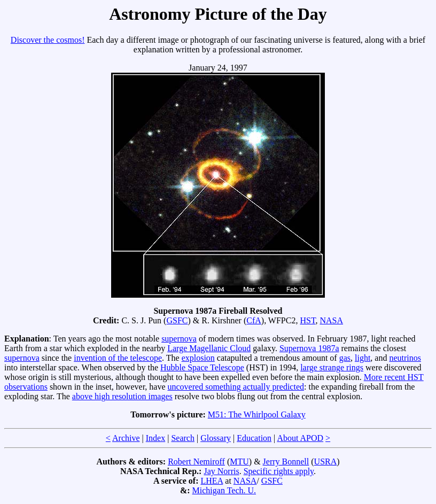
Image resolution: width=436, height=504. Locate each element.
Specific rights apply (279, 471)
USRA (326, 462)
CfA (254, 320)
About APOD (300, 438)
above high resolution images (122, 396)
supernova (179, 339)
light (363, 358)
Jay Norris (221, 471)
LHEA (212, 481)
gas (345, 358)
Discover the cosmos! (48, 40)
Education (254, 438)
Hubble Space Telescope (202, 367)
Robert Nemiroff (196, 462)
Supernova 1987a (309, 348)
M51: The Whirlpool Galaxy (257, 414)
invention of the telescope (118, 358)
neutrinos (405, 358)
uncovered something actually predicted (236, 387)
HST (307, 320)
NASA (331, 320)
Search (183, 438)
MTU (239, 462)
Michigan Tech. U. (224, 490)
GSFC (177, 320)
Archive (126, 438)
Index (155, 438)
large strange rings (332, 367)
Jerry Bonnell (286, 462)
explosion (198, 358)
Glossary (216, 438)
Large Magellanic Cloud (209, 348)
